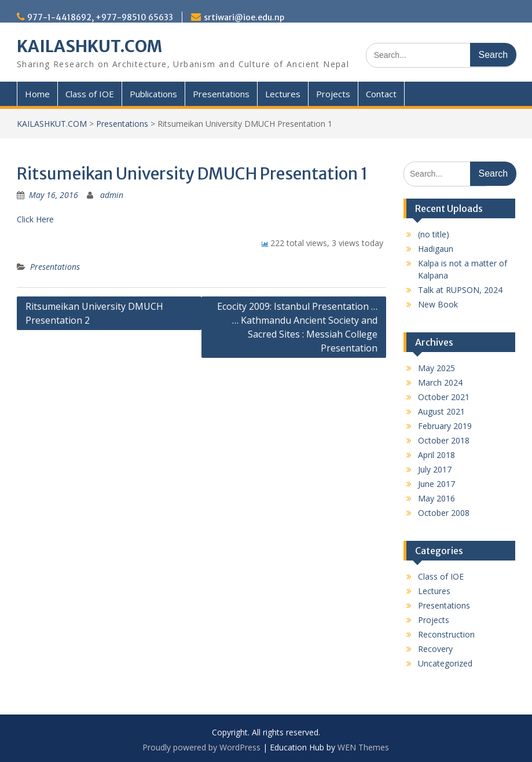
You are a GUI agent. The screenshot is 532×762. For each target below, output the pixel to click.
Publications (153, 94)
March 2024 (440, 382)
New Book (438, 304)
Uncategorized (445, 663)
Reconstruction (446, 634)
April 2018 (436, 455)
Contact (381, 94)
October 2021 (444, 397)
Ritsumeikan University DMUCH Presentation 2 (94, 313)
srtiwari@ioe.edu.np (244, 17)
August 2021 (441, 411)
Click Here (35, 219)
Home (37, 94)
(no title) (434, 234)
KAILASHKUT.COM (89, 46)
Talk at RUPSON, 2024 (460, 290)
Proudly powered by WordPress (201, 747)
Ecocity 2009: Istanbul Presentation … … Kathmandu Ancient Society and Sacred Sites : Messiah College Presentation (297, 327)
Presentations (221, 94)
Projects (333, 94)
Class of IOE (90, 94)
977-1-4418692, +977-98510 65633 (100, 17)
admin (112, 195)
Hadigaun (436, 249)
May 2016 (436, 498)
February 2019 (445, 426)
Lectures (283, 94)
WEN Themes (363, 747)
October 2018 (444, 440)
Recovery (435, 649)
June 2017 (436, 484)
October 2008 (444, 513)
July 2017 (435, 469)
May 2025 (436, 368)
